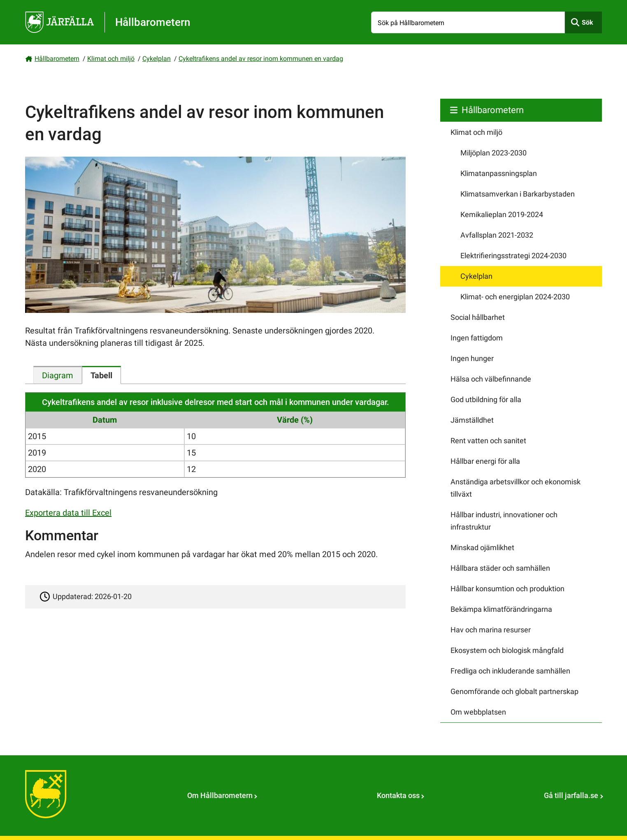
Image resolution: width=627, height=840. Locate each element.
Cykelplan (157, 59)
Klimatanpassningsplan (499, 173)
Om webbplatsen (478, 712)
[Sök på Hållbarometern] (468, 22)
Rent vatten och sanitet (488, 441)
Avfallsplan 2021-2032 (497, 235)
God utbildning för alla (486, 399)
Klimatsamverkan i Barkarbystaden (518, 194)
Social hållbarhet (478, 317)
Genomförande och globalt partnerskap (514, 691)
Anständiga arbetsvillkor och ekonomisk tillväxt (516, 488)
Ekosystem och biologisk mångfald (507, 650)
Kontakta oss (398, 795)
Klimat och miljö (111, 59)
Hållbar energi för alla (485, 461)
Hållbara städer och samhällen (500, 568)
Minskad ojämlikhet (482, 547)
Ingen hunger (472, 358)
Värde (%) (295, 420)
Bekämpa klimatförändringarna (501, 609)
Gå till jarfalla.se (571, 795)
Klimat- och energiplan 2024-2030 (515, 297)
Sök (588, 22)
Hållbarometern (57, 59)
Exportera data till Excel (68, 513)
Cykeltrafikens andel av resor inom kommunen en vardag (261, 59)
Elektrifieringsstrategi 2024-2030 (513, 256)
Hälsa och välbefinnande (491, 379)
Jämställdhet (472, 420)
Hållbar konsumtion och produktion (507, 589)
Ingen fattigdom (477, 338)
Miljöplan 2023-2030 (493, 153)
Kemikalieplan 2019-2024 (502, 214)
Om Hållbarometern (220, 795)
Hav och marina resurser (491, 630)
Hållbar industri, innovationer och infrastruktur (504, 521)
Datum (105, 420)
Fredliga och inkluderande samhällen (510, 671)
